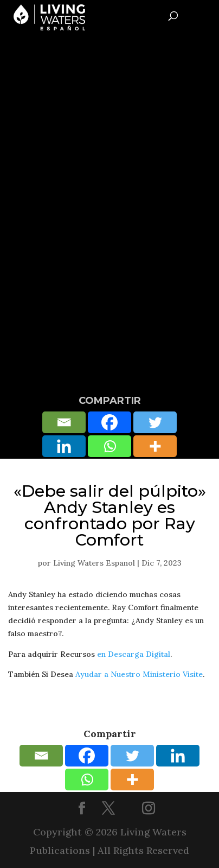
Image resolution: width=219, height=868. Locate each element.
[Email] (64, 422)
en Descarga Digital (134, 654)
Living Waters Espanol (94, 563)
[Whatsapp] (110, 446)
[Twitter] (155, 422)
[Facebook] (110, 422)
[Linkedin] (64, 446)
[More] (155, 446)
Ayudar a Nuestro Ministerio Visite (139, 674)
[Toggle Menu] (206, 14)
